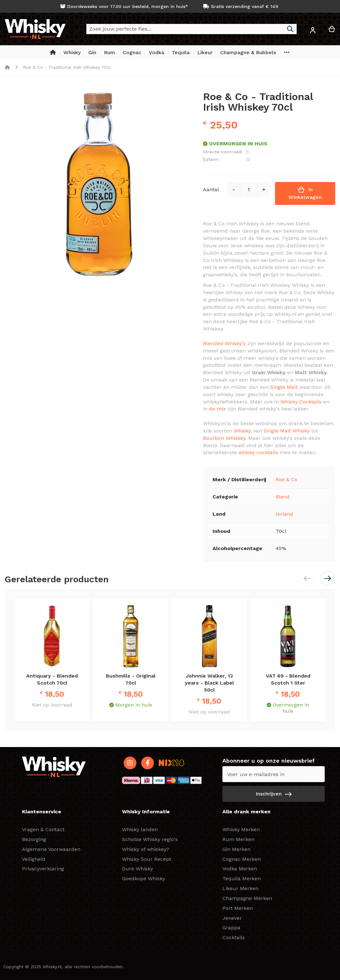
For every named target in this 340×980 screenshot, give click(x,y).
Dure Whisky (137, 869)
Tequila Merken (242, 878)
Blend (283, 497)
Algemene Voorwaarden (51, 849)
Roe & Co (286, 479)
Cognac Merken (242, 859)
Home (7, 67)
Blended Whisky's (224, 343)
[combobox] (192, 29)
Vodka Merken (240, 869)
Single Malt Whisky (287, 431)
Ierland (284, 514)
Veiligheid (34, 859)
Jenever (232, 918)
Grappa (231, 928)
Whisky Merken (241, 829)
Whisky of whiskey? (146, 849)
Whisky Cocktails (301, 402)
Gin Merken (236, 849)
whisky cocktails (258, 452)
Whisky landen (140, 829)
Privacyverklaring (43, 869)
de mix (217, 409)
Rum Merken (238, 839)
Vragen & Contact (43, 829)
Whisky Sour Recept (147, 859)
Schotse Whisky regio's (150, 839)
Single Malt (284, 387)
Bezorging (34, 839)
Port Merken (238, 908)
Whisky (242, 431)
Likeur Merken (240, 888)
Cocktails (234, 937)
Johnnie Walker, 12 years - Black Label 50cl (209, 683)
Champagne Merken (247, 898)
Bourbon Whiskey (224, 438)
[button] (313, 31)
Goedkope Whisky (144, 878)
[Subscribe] (274, 794)
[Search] (290, 29)
